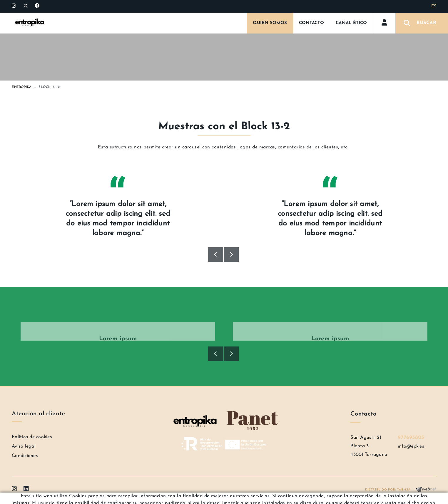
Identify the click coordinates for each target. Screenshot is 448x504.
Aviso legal (24, 446)
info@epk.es (411, 446)
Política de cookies (32, 437)
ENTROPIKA (22, 87)
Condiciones (25, 456)
